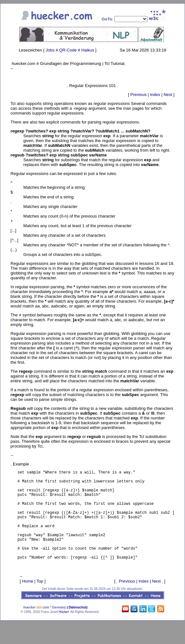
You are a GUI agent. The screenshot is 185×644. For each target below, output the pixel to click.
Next (168, 95)
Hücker (64, 632)
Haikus (88, 50)
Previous (139, 95)
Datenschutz (78, 628)
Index (155, 95)
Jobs (50, 50)
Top (40, 601)
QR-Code (68, 50)
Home (28, 601)
